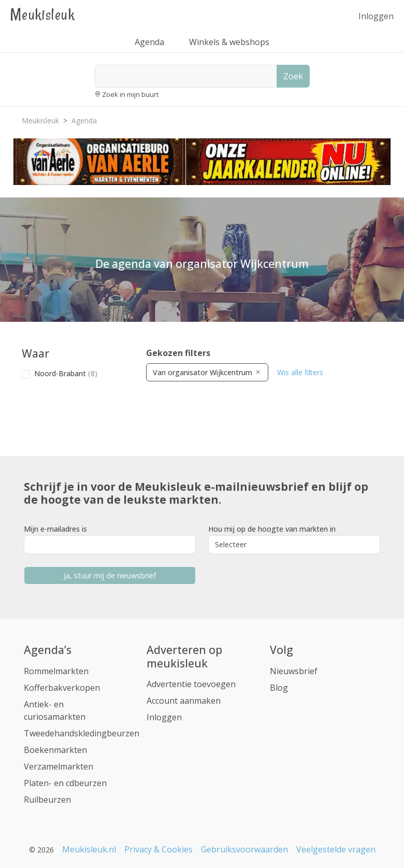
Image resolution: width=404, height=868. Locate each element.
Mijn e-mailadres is (55, 529)
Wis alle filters (300, 372)
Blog (279, 688)
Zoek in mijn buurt (130, 94)
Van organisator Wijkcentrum (207, 372)
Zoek (293, 76)
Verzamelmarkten (59, 766)
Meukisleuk (42, 14)
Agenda (149, 42)
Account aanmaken (184, 701)
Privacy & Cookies (158, 849)
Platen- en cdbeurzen (65, 783)
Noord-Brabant (66, 373)
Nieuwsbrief (294, 671)
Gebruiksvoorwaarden (244, 849)
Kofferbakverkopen (62, 688)
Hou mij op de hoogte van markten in (272, 529)
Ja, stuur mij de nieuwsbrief (110, 575)
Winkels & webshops (229, 42)
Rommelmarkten (56, 671)
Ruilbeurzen (47, 800)
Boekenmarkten (55, 750)
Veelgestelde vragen (336, 849)
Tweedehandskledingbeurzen (82, 733)
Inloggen (376, 16)
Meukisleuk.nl (89, 849)
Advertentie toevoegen (191, 684)
